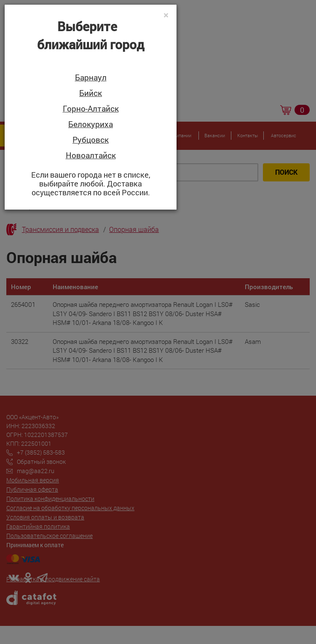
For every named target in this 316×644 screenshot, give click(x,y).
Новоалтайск (91, 156)
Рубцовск (91, 140)
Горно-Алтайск (91, 109)
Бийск (91, 93)
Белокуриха (91, 124)
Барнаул (91, 78)
